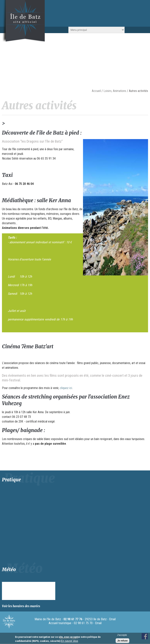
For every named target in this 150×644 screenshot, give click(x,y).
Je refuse (123, 641)
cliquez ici (66, 388)
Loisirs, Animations (115, 91)
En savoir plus (70, 641)
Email (112, 619)
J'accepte (122, 635)
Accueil (96, 91)
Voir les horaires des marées (21, 606)
